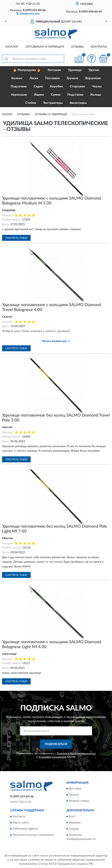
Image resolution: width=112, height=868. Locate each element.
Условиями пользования (52, 757)
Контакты (99, 47)
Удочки (94, 70)
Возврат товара (79, 801)
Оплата (74, 795)
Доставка (75, 789)
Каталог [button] (12, 47)
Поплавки (53, 78)
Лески (34, 78)
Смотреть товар (16, 238)
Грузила (73, 78)
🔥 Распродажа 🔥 (27, 70)
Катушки (54, 70)
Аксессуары (78, 103)
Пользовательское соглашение (33, 835)
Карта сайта (21, 823)
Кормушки (19, 95)
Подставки (75, 95)
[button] (28, 13)
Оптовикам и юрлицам (45, 47)
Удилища (75, 70)
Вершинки (93, 78)
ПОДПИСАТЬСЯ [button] (56, 744)
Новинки (75, 823)
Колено (17, 78)
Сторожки (77, 87)
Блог (72, 816)
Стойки (31, 103)
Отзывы (77, 47)
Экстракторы (53, 103)
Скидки (74, 829)
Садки (38, 87)
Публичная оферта (25, 829)
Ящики (39, 95)
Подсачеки (19, 87)
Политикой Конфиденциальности (76, 753)
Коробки (56, 87)
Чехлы (97, 87)
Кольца (96, 95)
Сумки (56, 95)
